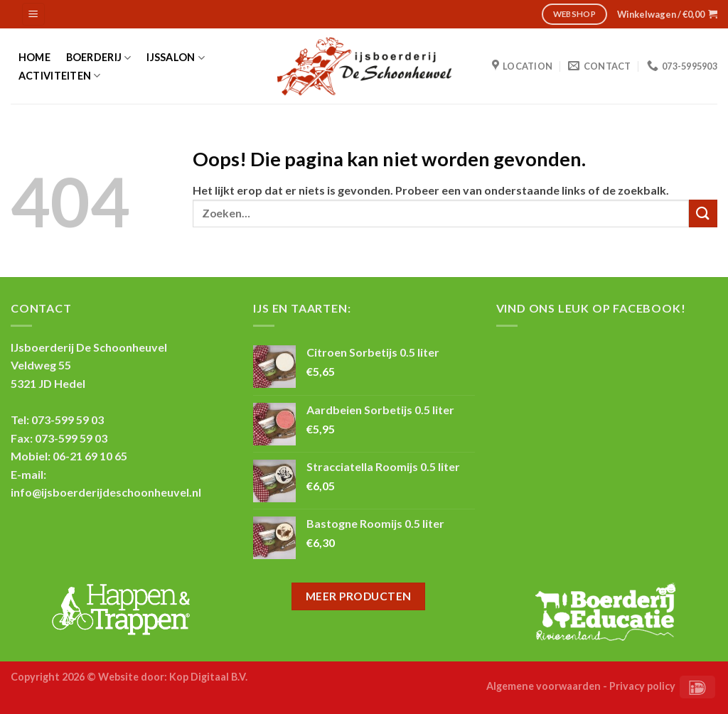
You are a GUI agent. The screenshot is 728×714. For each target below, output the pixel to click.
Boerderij (99, 58)
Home (34, 58)
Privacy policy (642, 686)
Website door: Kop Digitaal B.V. (173, 677)
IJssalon (176, 58)
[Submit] (703, 213)
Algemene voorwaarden (544, 686)
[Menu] (34, 15)
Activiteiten (60, 76)
